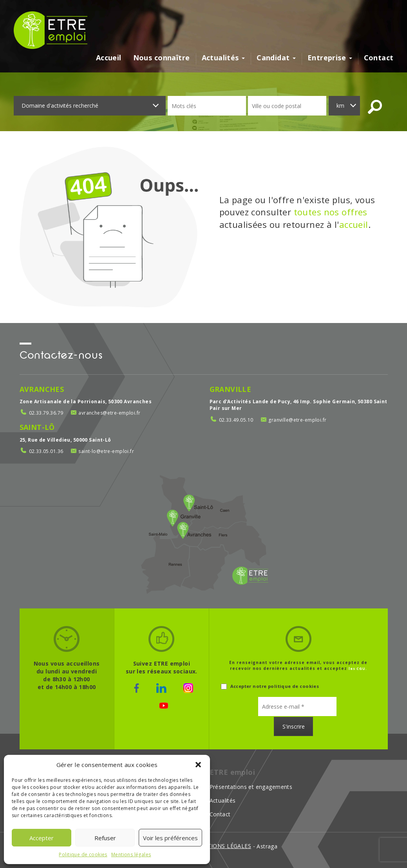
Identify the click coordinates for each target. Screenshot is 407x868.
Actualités (223, 58)
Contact (379, 58)
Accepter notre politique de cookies (270, 687)
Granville (231, 389)
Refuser (105, 838)
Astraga (267, 846)
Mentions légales (131, 854)
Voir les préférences (170, 838)
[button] (198, 765)
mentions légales (223, 846)
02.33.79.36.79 (46, 413)
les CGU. (358, 669)
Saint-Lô (37, 427)
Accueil (109, 58)
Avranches (42, 389)
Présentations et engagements (251, 787)
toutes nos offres (331, 212)
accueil (354, 224)
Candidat (276, 58)
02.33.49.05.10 (236, 420)
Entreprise (330, 58)
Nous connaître (162, 58)
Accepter (42, 838)
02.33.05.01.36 (46, 451)
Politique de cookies (83, 854)
